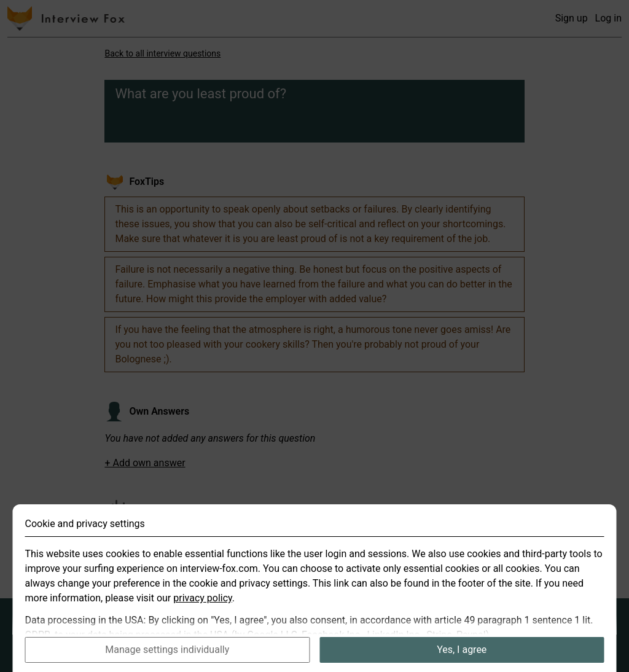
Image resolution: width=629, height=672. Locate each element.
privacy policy (203, 610)
